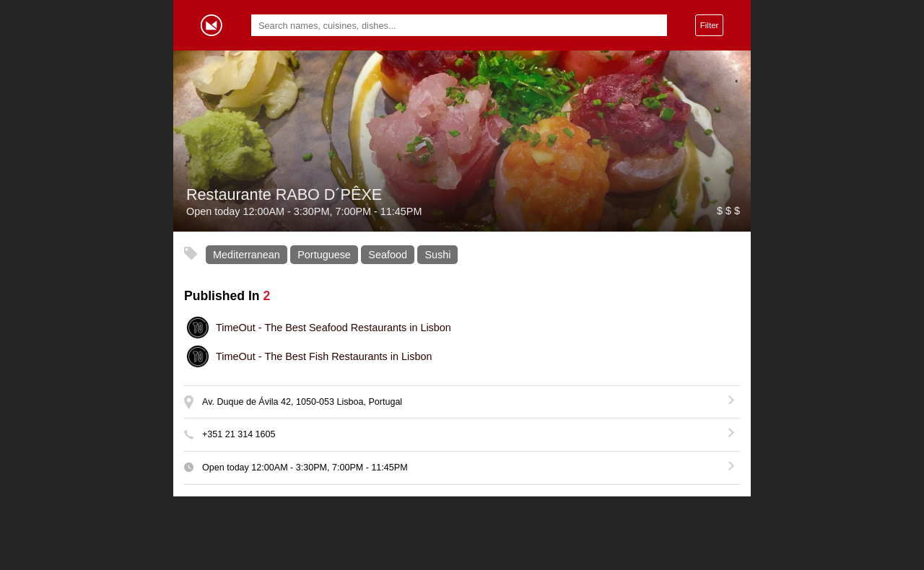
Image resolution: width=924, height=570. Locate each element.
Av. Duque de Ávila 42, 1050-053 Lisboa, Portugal (302, 402)
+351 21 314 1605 (239, 434)
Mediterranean (247, 255)
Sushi (437, 255)
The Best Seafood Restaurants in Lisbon (334, 328)
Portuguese (324, 255)
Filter (710, 25)
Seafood (388, 255)
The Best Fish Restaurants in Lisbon (324, 356)
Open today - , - (305, 468)
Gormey (212, 25)
